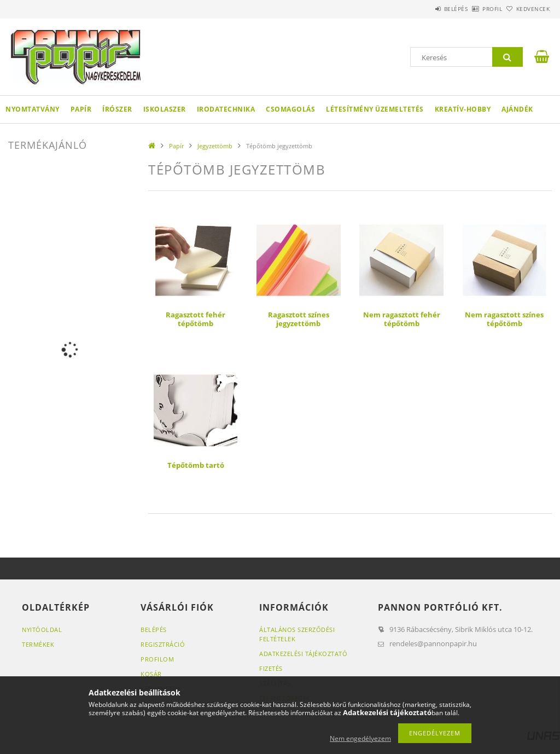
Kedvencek (527, 9)
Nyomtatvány (33, 109)
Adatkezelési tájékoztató (303, 654)
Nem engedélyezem (360, 738)
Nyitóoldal (42, 630)
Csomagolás (290, 109)
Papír (81, 109)
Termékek (38, 644)
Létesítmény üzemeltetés (375, 109)
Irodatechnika (226, 109)
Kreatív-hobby (463, 109)
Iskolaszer (165, 109)
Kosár (151, 674)
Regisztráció (163, 644)
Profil (474, 9)
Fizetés (271, 668)
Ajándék (517, 109)
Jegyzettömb (215, 146)
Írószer (117, 109)
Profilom (157, 659)
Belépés (425, 9)
